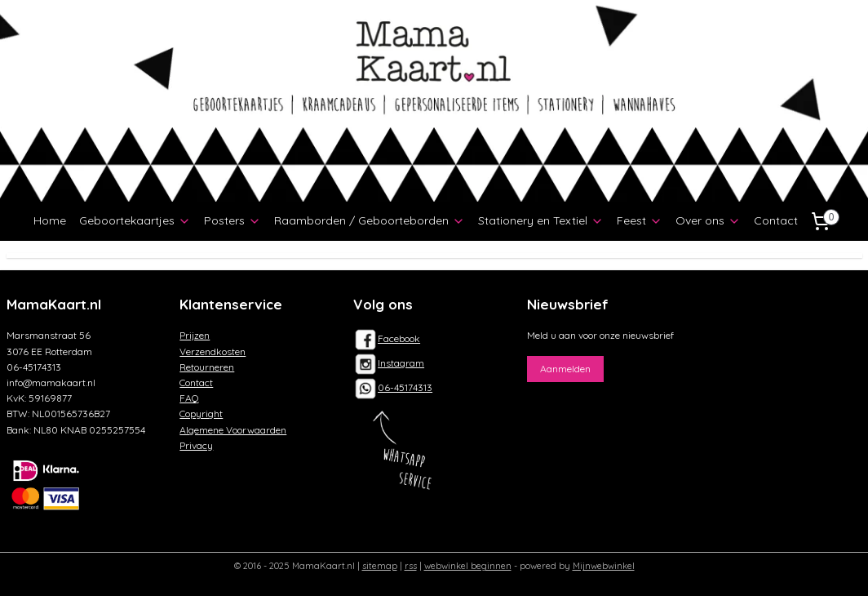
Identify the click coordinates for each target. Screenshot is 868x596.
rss (411, 566)
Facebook (387, 338)
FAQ (189, 398)
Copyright (201, 414)
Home (50, 220)
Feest (640, 220)
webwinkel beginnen (468, 566)
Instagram (389, 363)
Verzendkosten (213, 351)
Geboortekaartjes (135, 220)
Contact (776, 220)
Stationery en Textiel (541, 220)
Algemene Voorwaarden (233, 430)
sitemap (380, 566)
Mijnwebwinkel (604, 566)
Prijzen (195, 335)
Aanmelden (565, 369)
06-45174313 (405, 387)
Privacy (196, 445)
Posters (232, 220)
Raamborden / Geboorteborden (370, 220)
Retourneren (207, 367)
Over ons (708, 220)
